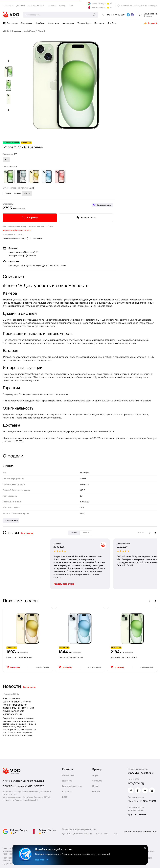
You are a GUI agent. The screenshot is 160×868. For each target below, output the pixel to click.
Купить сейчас (43, 667)
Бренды (63, 6)
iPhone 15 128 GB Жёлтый (19, 658)
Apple (95, 775)
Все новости (30, 687)
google (86, 533)
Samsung (97, 781)
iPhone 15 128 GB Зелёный (124, 658)
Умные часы (53, 23)
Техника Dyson (84, 23)
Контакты (52, 6)
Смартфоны (26, 23)
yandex (74, 533)
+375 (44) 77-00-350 (141, 773)
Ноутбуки (40, 23)
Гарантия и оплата (36, 6)
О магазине (8, 6)
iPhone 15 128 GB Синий (71, 658)
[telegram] (128, 15)
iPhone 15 (41, 31)
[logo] (11, 15)
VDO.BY (6, 31)
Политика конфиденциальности (79, 829)
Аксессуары (68, 23)
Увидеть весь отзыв (16, 584)
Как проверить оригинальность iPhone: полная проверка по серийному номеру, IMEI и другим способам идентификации (18, 706)
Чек (115, 834)
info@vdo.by (136, 783)
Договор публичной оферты (77, 834)
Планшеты (99, 23)
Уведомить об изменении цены (17, 230)
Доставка (21, 6)
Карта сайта (103, 834)
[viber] (132, 15)
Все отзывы (27, 533)
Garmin (96, 791)
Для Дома (112, 23)
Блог (71, 6)
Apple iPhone (30, 31)
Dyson (96, 786)
